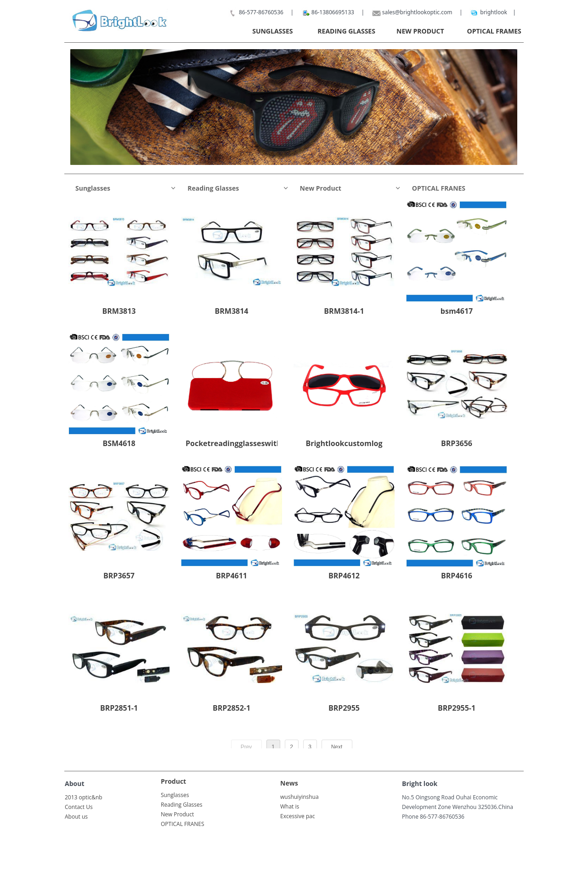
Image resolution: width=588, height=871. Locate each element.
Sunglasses (126, 188)
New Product (351, 188)
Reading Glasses (238, 188)
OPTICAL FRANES (439, 188)
